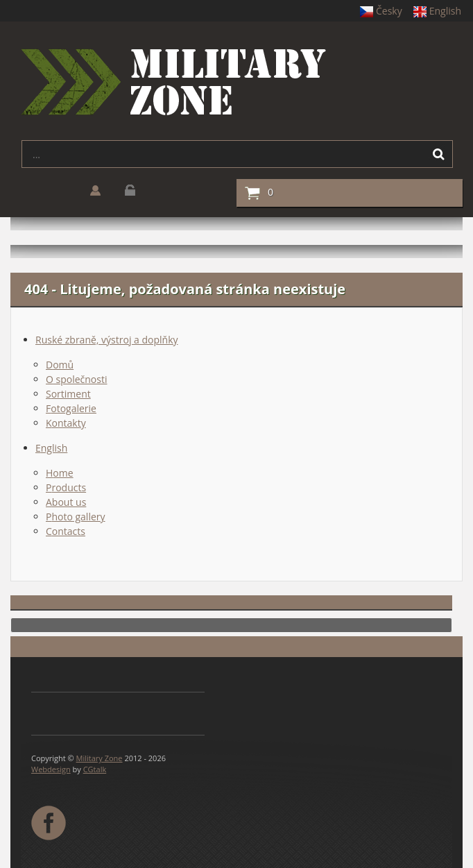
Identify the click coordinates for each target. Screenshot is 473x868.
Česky (381, 11)
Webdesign (51, 769)
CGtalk (95, 769)
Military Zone (100, 758)
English (437, 11)
